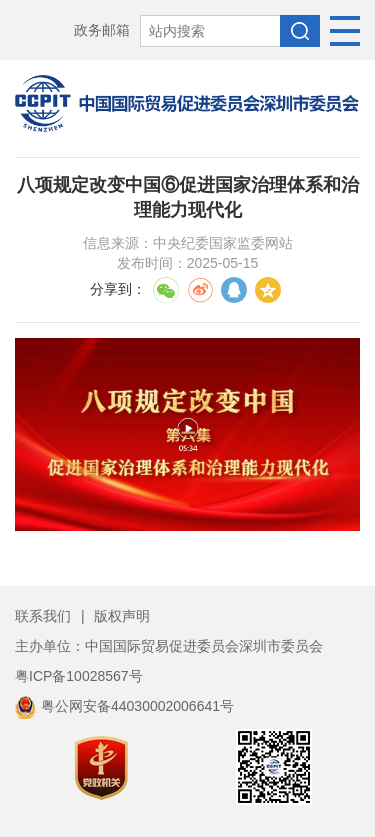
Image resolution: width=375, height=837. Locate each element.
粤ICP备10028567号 (79, 676)
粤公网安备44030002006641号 (124, 706)
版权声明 (122, 616)
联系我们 (43, 616)
